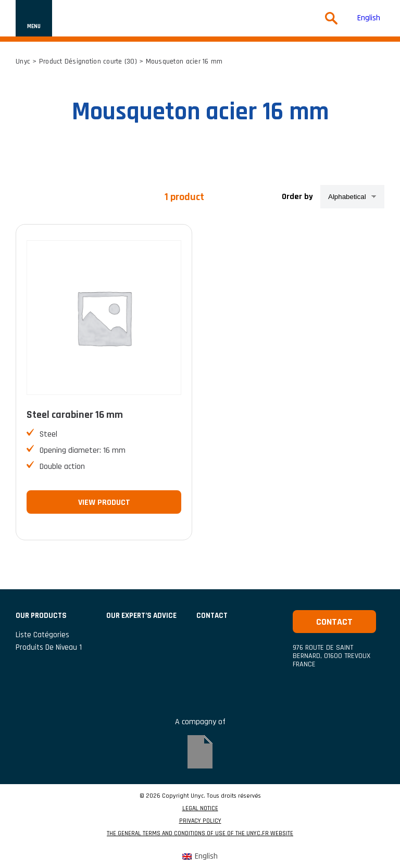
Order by (297, 197)
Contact (334, 622)
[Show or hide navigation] (34, 18)
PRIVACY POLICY (200, 821)
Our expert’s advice (141, 616)
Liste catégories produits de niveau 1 (49, 641)
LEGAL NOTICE (200, 809)
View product (104, 503)
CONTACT (212, 616)
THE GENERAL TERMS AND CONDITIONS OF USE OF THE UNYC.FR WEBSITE (200, 834)
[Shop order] (352, 197)
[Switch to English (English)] (369, 18)
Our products (41, 616)
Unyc (23, 61)
